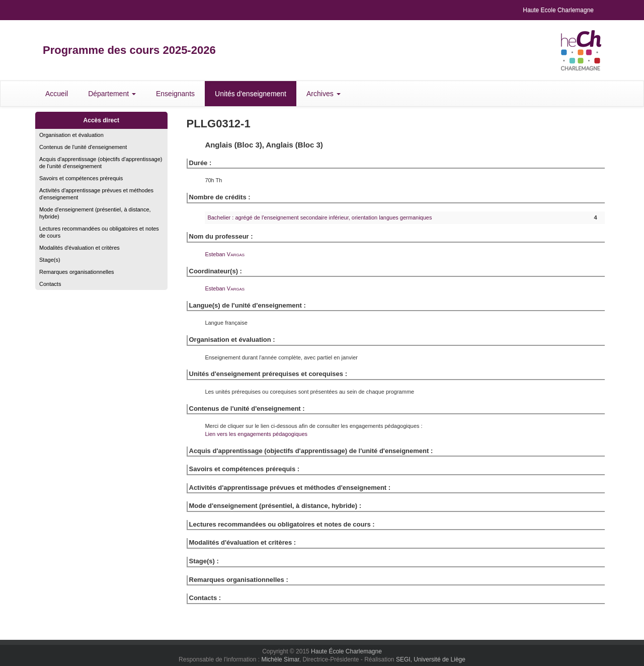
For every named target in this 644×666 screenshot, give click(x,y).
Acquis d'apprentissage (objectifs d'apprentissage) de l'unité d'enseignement (101, 163)
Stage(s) (50, 260)
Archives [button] (324, 94)
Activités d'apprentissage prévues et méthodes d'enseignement (96, 194)
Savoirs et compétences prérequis (81, 178)
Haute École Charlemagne (346, 651)
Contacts (50, 284)
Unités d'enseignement (251, 94)
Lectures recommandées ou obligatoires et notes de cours (99, 232)
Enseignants (175, 94)
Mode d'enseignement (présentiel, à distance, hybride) (95, 213)
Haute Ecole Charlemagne (558, 10)
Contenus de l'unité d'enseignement (83, 147)
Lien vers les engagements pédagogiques (256, 434)
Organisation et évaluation (71, 135)
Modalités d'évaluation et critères (79, 248)
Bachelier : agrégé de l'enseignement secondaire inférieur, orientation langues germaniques (319, 217)
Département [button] (112, 94)
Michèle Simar (280, 659)
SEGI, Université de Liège (431, 659)
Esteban (225, 254)
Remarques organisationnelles (77, 272)
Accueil (57, 94)
